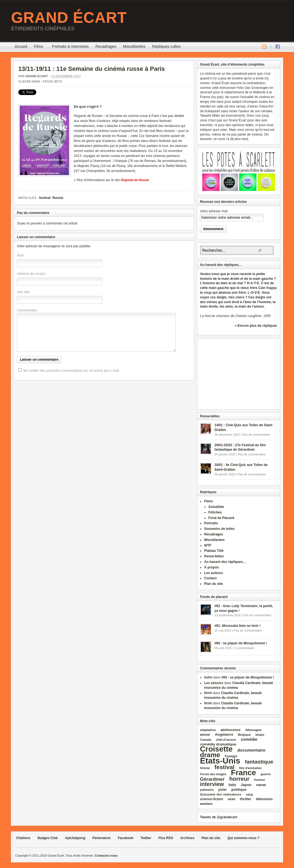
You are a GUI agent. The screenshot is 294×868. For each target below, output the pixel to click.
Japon (246, 785)
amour (205, 735)
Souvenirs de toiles (219, 529)
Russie (58, 198)
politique (239, 790)
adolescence (230, 730)
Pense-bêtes (214, 556)
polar (222, 790)
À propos (211, 567)
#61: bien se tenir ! (238, 626)
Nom (20, 255)
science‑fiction (211, 799)
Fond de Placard (221, 518)
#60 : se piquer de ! (241, 643)
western (206, 804)
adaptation (208, 730)
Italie (232, 785)
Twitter (271, 47)
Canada (206, 740)
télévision (264, 799)
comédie (249, 739)
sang (249, 794)
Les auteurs (213, 573)
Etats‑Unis (220, 761)
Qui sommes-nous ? (243, 838)
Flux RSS (264, 47)
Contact (210, 578)
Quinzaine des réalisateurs (221, 794)
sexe (231, 799)
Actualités (216, 507)
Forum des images (213, 774)
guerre (266, 774)
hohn (208, 677)
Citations (23, 838)
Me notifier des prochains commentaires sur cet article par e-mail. (71, 371)
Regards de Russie (135, 180)
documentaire (251, 750)
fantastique (259, 762)
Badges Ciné (48, 838)
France (244, 773)
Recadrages (106, 46)
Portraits (211, 523)
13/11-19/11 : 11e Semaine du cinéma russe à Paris (92, 69)
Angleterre (224, 734)
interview (212, 784)
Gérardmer (212, 779)
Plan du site (213, 584)
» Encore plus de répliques (256, 326)
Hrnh (208, 693)
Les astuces (214, 683)
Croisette (216, 749)
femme (205, 768)
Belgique (244, 735)
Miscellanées (134, 46)
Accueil (21, 46)
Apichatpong (75, 838)
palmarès (207, 790)
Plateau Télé (214, 551)
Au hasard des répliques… (225, 562)
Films (38, 47)
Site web (23, 292)
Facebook (278, 47)
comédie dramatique (218, 744)
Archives (187, 838)
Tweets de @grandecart (219, 817)
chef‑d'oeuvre (226, 740)
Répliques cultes (166, 46)
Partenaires (101, 838)
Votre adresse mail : (215, 211)
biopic (260, 735)
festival (45, 198)
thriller (246, 799)
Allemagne (253, 730)
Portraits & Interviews (70, 46)
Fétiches (215, 512)
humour (260, 780)
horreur (239, 779)
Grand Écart (69, 18)
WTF (208, 545)
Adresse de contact (31, 274)
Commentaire (27, 310)
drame (210, 755)
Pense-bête (53, 81)
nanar (261, 785)
